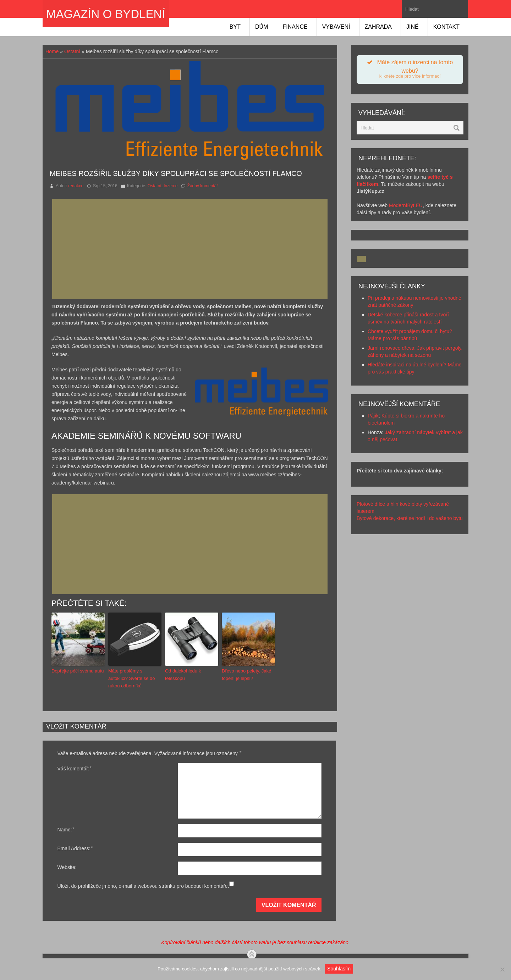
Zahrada (378, 27)
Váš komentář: (75, 768)
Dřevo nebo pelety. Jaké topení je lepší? (246, 675)
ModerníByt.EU (406, 206)
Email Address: (75, 848)
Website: (67, 867)
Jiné (413, 27)
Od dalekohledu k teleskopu (183, 675)
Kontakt (446, 27)
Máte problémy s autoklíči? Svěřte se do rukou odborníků (132, 678)
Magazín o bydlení (106, 14)
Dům (262, 27)
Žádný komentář (203, 186)
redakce (76, 186)
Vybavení (336, 27)
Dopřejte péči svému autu (78, 671)
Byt (235, 27)
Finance (295, 27)
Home (52, 51)
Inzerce (171, 186)
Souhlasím (339, 969)
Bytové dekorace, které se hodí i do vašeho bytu (410, 519)
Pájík (373, 416)
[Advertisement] (192, 249)
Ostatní (72, 51)
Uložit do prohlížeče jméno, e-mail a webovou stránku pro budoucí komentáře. (143, 886)
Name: (66, 829)
